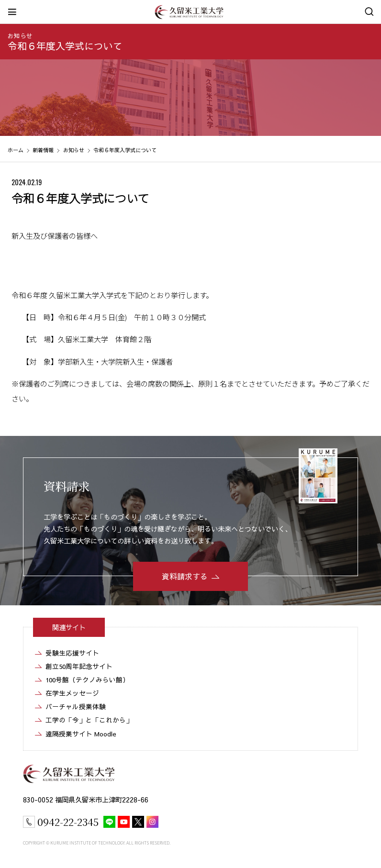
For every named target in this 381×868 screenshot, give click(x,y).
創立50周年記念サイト (79, 666)
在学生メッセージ (72, 693)
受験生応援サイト (72, 653)
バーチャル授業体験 (76, 707)
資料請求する (185, 576)
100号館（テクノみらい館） (87, 680)
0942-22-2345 (68, 822)
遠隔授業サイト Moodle (81, 734)
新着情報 (43, 150)
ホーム (16, 150)
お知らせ (20, 36)
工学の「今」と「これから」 (89, 720)
